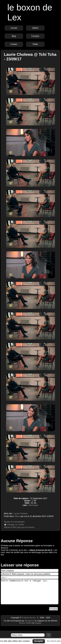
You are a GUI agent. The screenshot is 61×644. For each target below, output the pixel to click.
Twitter (35, 44)
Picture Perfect (25, 628)
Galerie (35, 28)
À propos (35, 36)
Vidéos (17, 516)
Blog (14, 36)
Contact (14, 44)
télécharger (33, 505)
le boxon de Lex (29, 623)
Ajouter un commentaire (14, 522)
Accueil (14, 28)
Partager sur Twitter (16, 525)
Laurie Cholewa (21, 514)
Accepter (39, 641)
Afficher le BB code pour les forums (19, 527)
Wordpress (30, 626)
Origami (38, 628)
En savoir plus (54, 641)
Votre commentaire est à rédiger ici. (30, 594)
